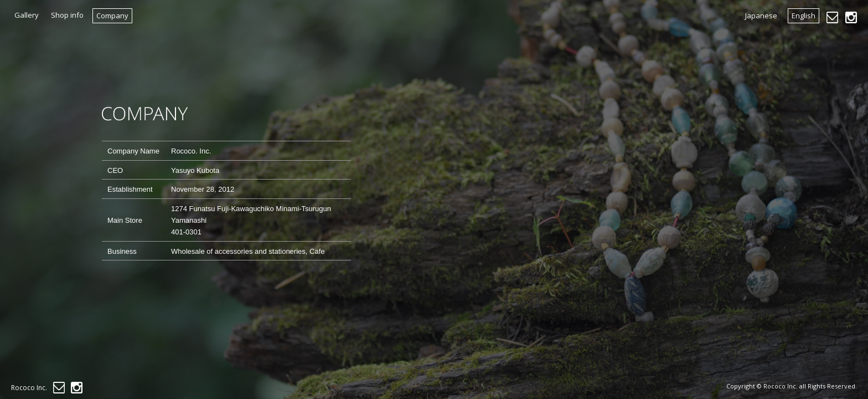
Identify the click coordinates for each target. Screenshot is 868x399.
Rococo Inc (780, 386)
